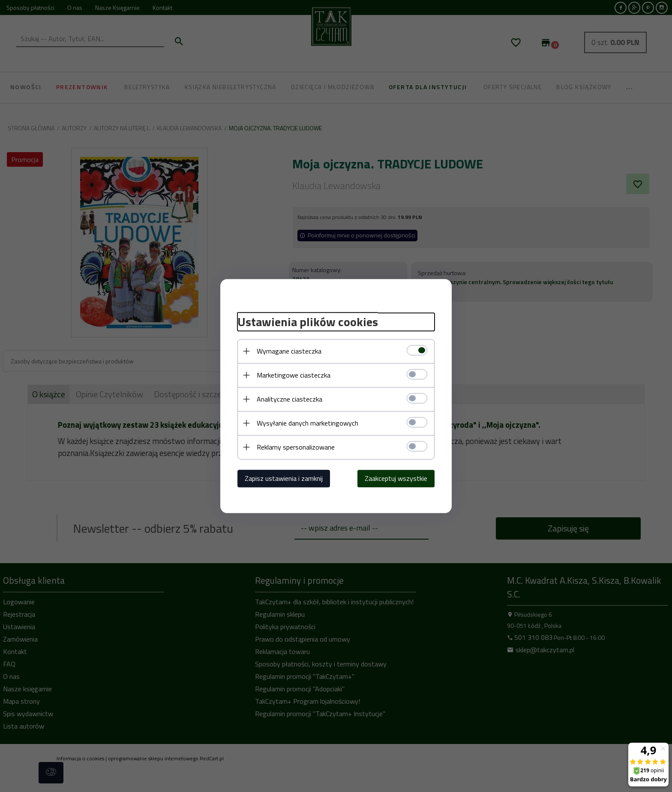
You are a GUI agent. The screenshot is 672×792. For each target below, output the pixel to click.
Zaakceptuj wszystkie (396, 478)
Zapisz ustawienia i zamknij (284, 478)
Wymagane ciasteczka (289, 351)
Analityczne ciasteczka (289, 399)
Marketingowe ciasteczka (294, 375)
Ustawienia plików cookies (308, 322)
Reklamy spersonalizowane (296, 447)
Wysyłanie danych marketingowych (307, 423)
